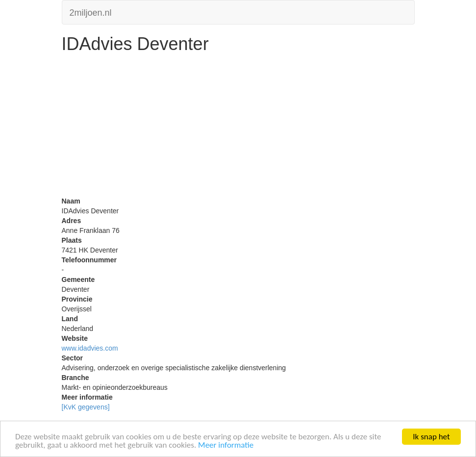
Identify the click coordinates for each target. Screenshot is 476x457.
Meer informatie (226, 445)
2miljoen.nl (91, 12)
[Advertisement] (238, 127)
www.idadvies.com (90, 348)
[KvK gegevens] (86, 407)
